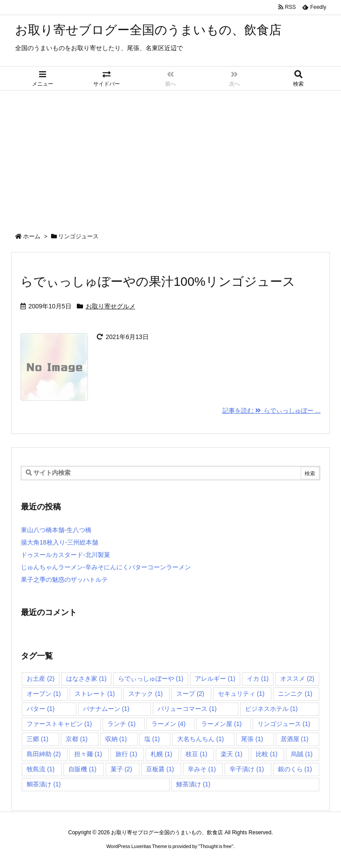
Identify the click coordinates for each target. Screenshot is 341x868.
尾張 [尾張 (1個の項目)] (252, 739)
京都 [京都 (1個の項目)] (77, 739)
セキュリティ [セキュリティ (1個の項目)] (241, 694)
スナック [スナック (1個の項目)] (145, 694)
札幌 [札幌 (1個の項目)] (161, 754)
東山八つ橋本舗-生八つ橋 (56, 530)
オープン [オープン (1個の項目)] (44, 694)
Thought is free (216, 846)
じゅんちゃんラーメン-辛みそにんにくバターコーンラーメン (106, 567)
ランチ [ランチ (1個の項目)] (121, 724)
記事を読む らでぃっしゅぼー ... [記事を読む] (272, 410)
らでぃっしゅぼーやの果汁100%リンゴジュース (158, 282)
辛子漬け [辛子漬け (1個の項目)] (247, 769)
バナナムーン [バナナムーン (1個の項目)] (106, 709)
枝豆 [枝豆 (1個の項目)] (196, 754)
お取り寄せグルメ (111, 306)
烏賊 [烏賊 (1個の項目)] (302, 754)
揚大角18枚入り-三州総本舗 (59, 542)
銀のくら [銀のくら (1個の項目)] (295, 769)
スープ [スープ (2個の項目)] (190, 694)
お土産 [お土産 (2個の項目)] (41, 679)
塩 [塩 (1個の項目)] (152, 739)
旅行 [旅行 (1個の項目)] (126, 754)
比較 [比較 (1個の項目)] (267, 754)
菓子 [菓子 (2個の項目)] (121, 769)
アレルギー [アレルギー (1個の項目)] (215, 679)
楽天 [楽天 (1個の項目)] (232, 754)
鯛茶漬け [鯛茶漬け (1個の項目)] (44, 784)
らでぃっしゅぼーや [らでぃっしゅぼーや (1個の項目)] (151, 679)
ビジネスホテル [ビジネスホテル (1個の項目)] (272, 709)
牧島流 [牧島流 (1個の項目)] (41, 769)
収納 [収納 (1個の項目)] (116, 739)
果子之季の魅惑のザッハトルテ (64, 580)
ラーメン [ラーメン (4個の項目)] (169, 724)
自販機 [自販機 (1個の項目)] (82, 769)
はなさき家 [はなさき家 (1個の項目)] (86, 679)
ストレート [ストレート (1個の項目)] (95, 694)
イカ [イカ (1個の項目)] (258, 679)
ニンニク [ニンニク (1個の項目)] (295, 694)
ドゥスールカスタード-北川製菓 (65, 555)
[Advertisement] (170, 157)
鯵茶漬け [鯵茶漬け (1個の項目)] (193, 784)
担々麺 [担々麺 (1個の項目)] (88, 754)
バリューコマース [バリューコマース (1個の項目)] (187, 709)
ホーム (32, 236)
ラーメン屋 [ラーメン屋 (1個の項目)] (221, 724)
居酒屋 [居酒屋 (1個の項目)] (295, 739)
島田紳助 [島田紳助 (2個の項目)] (44, 754)
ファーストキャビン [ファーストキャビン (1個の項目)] (59, 724)
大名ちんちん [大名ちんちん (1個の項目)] (200, 739)
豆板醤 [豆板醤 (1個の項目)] (160, 769)
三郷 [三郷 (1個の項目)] (38, 739)
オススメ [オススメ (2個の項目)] (297, 679)
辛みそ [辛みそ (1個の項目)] (202, 769)
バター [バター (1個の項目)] (41, 709)
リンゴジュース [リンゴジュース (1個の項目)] (284, 724)
